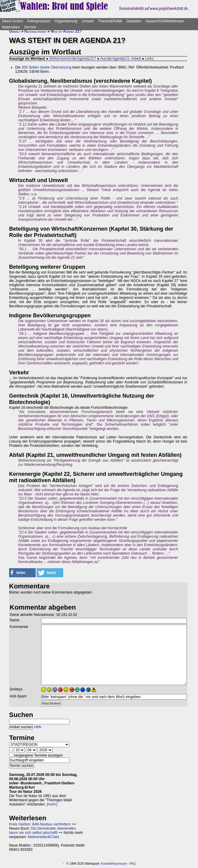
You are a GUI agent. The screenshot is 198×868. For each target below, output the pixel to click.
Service (30, 27)
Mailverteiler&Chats (44, 837)
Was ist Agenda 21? (66, 31)
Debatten (134, 21)
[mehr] (52, 804)
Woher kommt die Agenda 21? (73, 59)
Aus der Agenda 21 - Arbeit (120, 59)
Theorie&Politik (110, 21)
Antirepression (39, 21)
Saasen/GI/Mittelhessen (165, 21)
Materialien (11, 27)
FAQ (132, 864)
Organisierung (66, 21)
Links (149, 59)
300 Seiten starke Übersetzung (46, 67)
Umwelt (88, 21)
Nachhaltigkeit (36, 31)
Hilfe (38, 727)
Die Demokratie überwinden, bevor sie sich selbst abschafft (43, 831)
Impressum (119, 864)
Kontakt (106, 864)
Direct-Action (13, 21)
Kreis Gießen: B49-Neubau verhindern (40, 824)
